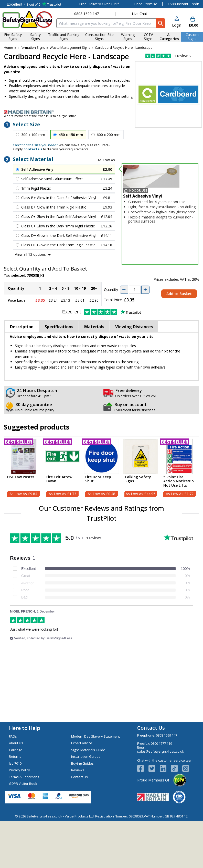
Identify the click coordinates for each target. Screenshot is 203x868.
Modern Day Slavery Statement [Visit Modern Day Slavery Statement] (95, 736)
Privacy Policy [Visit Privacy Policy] (19, 770)
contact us (33, 149)
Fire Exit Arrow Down (59, 479)
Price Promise (146, 4)
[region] (23, 456)
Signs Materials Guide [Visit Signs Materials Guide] (88, 750)
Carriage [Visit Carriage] (16, 750)
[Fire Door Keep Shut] (101, 468)
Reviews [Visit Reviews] (78, 770)
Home (8, 47)
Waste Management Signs (70, 47)
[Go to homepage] (27, 20)
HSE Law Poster (21, 477)
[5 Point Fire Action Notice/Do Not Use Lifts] (180, 468)
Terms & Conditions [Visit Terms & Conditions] (24, 777)
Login (177, 25)
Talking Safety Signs (138, 479)
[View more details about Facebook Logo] (143, 768)
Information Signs (31, 47)
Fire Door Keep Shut (98, 479)
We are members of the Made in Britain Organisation (40, 116)
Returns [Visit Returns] (15, 756)
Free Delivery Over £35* (99, 4)
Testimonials (34, 4)
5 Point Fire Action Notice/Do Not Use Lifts (179, 481)
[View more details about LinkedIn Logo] (165, 768)
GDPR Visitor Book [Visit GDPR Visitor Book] (23, 784)
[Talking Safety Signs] (141, 468)
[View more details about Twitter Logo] (154, 768)
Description (22, 327)
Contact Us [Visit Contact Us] (79, 777)
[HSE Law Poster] (23, 468)
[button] (177, 22)
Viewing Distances (134, 327)
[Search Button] (161, 23)
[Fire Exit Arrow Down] (63, 468)
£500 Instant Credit (183, 4)
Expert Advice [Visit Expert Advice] (82, 743)
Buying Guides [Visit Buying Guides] (82, 763)
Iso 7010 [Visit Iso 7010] (15, 763)
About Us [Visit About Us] (16, 743)
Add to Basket (179, 294)
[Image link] (101, 112)
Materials (94, 327)
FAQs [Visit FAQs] (13, 736)
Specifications (59, 327)
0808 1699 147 (87, 14)
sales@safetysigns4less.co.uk (161, 751)
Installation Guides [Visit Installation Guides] (86, 756)
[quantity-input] (135, 290)
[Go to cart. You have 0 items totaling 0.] (193, 22)
